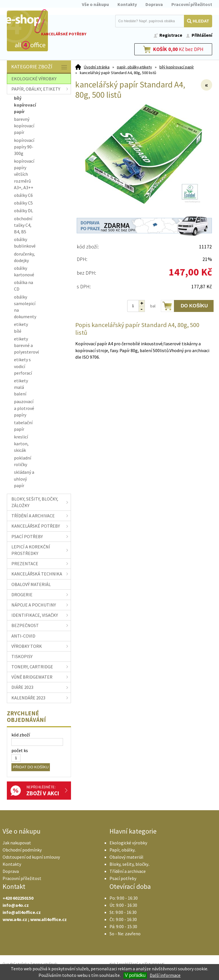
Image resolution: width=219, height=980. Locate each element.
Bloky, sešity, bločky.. (130, 864)
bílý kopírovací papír (177, 67)
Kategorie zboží (40, 67)
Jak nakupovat (17, 843)
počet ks (20, 750)
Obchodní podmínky (22, 850)
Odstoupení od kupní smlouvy (31, 857)
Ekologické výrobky (128, 843)
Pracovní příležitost (192, 4)
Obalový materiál (126, 857)
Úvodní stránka (97, 67)
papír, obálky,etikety (134, 67)
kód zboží (21, 735)
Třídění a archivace (128, 871)
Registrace (171, 35)
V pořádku (135, 975)
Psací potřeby (123, 878)
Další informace (165, 975)
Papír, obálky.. (123, 850)
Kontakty (127, 4)
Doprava (154, 4)
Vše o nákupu (95, 4)
